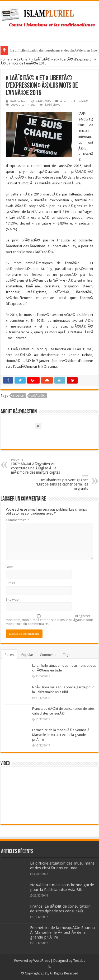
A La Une (21, 59)
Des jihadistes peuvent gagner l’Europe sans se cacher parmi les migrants (61, 482)
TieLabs (79, 961)
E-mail (10, 583)
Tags (67, 655)
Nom (10, 567)
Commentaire (17, 520)
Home (5, 59)
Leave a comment (23, 105)
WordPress (42, 961)
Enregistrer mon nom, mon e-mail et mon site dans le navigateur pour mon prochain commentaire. (49, 620)
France (18, 396)
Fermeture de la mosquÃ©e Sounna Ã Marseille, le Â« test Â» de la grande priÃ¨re (61, 735)
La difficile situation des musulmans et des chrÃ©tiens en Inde (54, 50)
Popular (27, 655)
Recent (10, 655)
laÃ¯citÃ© (38, 396)
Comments (48, 655)
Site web (12, 599)
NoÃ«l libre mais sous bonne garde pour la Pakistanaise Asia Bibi (62, 887)
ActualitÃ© (81, 101)
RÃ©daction (18, 101)
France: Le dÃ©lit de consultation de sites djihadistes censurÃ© (60, 909)
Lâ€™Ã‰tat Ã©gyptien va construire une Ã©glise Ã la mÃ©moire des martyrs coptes (38, 466)
